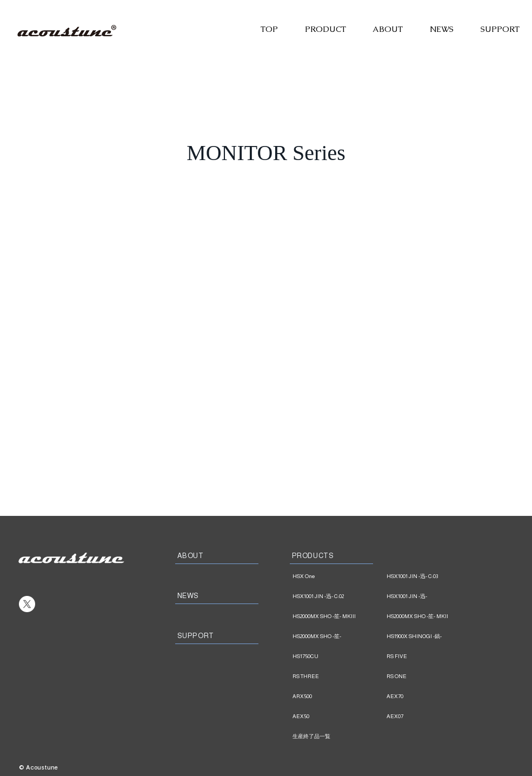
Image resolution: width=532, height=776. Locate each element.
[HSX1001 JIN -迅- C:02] (338, 596)
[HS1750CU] (338, 656)
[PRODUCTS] (331, 556)
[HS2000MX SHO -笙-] (338, 636)
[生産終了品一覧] (338, 737)
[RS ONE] (433, 676)
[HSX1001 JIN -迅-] (433, 596)
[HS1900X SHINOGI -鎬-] (433, 636)
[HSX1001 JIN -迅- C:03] (433, 576)
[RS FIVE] (433, 656)
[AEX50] (338, 717)
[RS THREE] (338, 676)
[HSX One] (338, 576)
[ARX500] (338, 697)
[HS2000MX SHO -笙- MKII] (433, 616)
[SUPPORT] (217, 636)
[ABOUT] (217, 556)
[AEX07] (433, 717)
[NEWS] (217, 596)
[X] (27, 604)
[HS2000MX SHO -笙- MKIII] (338, 616)
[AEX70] (433, 697)
